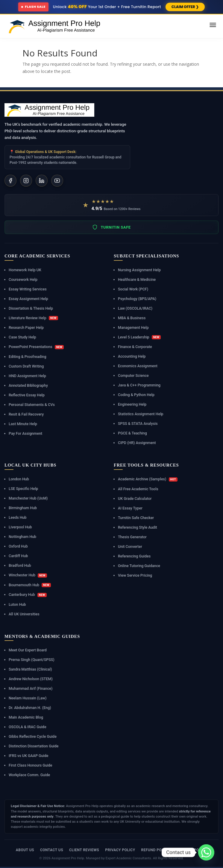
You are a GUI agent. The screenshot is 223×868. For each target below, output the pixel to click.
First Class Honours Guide (31, 765)
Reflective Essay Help (27, 395)
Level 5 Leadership (139, 337)
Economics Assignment (138, 366)
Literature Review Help (33, 318)
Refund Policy (156, 850)
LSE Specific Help (23, 489)
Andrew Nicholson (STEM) (31, 679)
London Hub (19, 479)
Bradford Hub (20, 565)
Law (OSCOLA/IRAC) (135, 308)
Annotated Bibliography (28, 385)
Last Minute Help (23, 424)
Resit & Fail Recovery (26, 414)
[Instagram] (26, 181)
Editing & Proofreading (28, 357)
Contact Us (52, 850)
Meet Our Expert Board (28, 650)
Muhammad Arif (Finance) (31, 688)
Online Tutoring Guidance (139, 566)
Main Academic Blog (26, 717)
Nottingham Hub (22, 537)
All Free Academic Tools (138, 489)
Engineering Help (132, 404)
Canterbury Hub (28, 595)
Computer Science (133, 375)
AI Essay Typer (130, 508)
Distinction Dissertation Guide (34, 746)
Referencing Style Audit (138, 527)
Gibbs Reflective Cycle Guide (33, 736)
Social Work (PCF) (133, 289)
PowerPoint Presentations (36, 347)
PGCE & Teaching (132, 433)
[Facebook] (10, 181)
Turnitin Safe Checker (136, 518)
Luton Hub (17, 604)
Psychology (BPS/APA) (137, 299)
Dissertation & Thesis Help (31, 308)
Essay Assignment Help (28, 299)
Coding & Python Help (136, 395)
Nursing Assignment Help (139, 270)
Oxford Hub (18, 546)
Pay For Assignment (25, 433)
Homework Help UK (25, 270)
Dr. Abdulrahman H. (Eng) (30, 708)
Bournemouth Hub (30, 585)
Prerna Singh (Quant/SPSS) (32, 660)
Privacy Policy (120, 850)
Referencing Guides (134, 556)
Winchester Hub (28, 575)
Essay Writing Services (28, 289)
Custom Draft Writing (26, 366)
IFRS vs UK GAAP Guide (28, 756)
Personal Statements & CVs (32, 405)
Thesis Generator (132, 537)
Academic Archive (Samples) (148, 479)
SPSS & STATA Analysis (138, 423)
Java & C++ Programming (139, 385)
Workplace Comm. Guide (29, 775)
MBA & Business (132, 318)
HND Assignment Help (27, 376)
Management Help (133, 327)
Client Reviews (84, 850)
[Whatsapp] (206, 852)
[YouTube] (57, 181)
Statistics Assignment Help (141, 414)
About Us (25, 850)
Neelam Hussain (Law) (28, 698)
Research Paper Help (26, 327)
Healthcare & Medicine (137, 279)
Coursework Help (23, 279)
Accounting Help (132, 356)
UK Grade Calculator (135, 499)
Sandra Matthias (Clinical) (30, 669)
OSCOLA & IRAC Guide (28, 727)
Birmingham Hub (23, 508)
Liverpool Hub (20, 527)
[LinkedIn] (42, 181)
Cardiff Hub (18, 556)
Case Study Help (22, 337)
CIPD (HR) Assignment (137, 443)
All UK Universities (24, 614)
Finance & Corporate (135, 347)
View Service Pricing (135, 575)
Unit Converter (130, 547)
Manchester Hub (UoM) (28, 498)
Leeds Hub (18, 517)
